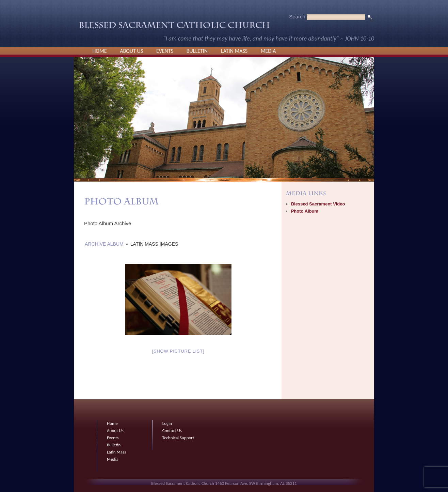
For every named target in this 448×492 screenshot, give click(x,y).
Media (268, 51)
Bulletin (197, 51)
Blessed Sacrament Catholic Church (174, 27)
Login (167, 423)
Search (297, 17)
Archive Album (104, 244)
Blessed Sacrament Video (318, 204)
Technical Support (178, 438)
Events (165, 51)
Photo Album (305, 211)
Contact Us (172, 430)
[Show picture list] (178, 351)
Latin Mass (234, 51)
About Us (131, 51)
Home (99, 51)
